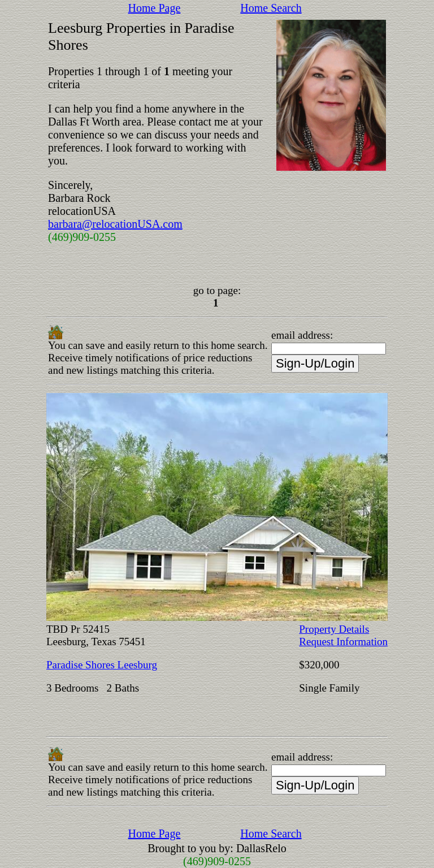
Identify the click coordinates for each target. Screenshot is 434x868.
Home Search (271, 8)
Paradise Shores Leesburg (102, 665)
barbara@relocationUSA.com (115, 224)
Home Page (155, 8)
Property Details (334, 629)
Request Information (343, 642)
